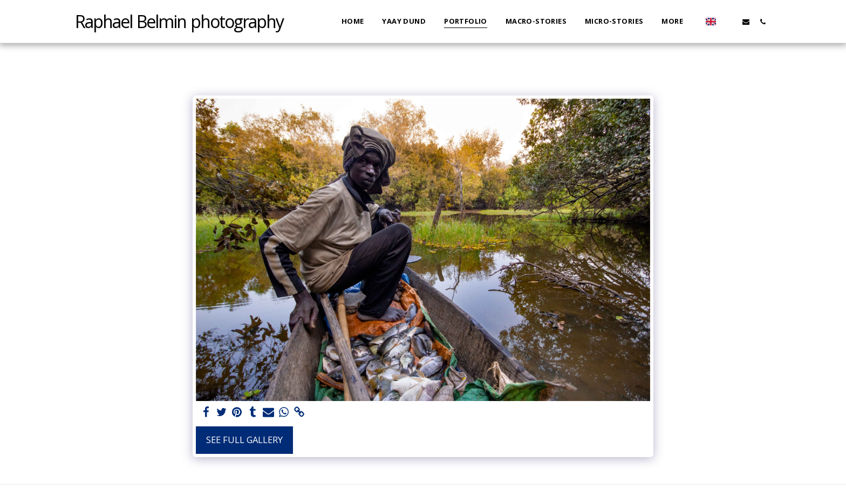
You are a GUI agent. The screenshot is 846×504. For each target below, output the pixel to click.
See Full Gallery (244, 440)
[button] (729, 22)
